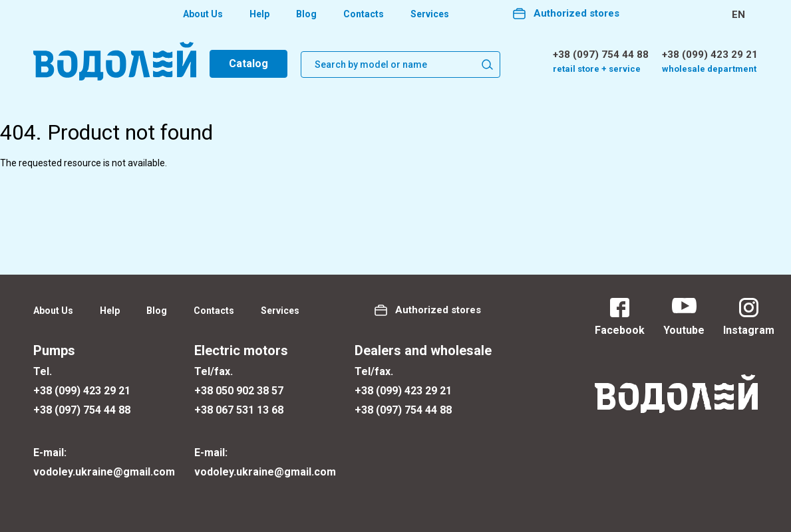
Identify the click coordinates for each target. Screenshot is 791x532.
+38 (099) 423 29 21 (710, 55)
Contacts (364, 14)
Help (259, 14)
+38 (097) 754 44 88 (601, 55)
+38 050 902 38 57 (239, 391)
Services (430, 14)
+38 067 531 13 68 (239, 410)
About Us (203, 14)
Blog (306, 14)
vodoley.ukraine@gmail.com (104, 472)
